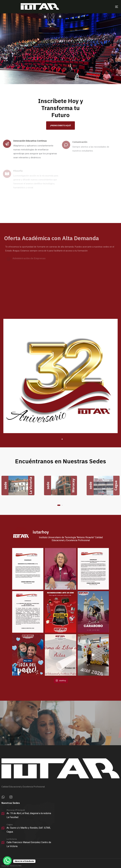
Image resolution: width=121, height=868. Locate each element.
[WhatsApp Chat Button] (7, 861)
